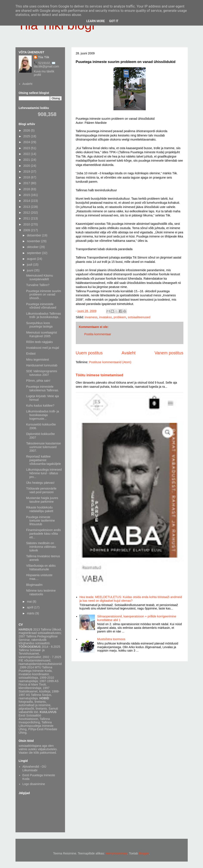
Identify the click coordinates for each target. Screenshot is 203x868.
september (34, 253)
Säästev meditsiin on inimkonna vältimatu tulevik (41, 547)
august (32, 259)
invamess (91, 317)
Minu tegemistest (37, 360)
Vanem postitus (169, 353)
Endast (31, 354)
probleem (120, 317)
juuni (30, 270)
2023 (27, 148)
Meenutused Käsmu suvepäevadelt (40, 277)
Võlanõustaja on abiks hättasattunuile (41, 567)
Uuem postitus (89, 353)
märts (31, 613)
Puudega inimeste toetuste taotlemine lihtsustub (40, 521)
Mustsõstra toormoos (111, 639)
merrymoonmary (117, 853)
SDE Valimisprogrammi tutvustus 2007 (42, 373)
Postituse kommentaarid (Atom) (110, 362)
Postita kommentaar (98, 334)
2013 (27, 207)
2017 (27, 183)
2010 (27, 224)
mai (30, 602)
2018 (27, 177)
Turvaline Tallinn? (38, 285)
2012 (27, 213)
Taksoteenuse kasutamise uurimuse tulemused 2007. (43, 447)
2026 (27, 130)
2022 (27, 154)
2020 (27, 166)
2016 (27, 189)
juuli (30, 265)
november (34, 241)
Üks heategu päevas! (40, 483)
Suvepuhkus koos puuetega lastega (39, 325)
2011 (27, 218)
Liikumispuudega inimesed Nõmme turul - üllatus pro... (44, 473)
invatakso (105, 317)
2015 (27, 195)
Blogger (144, 853)
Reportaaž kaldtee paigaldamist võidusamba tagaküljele (43, 460)
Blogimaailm (34, 585)
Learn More (96, 21)
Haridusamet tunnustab (42, 365)
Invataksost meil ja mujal (43, 348)
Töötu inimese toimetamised (100, 375)
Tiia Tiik (44, 57)
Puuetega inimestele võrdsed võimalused (41, 306)
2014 (27, 201)
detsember (34, 235)
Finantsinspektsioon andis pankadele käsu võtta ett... (43, 534)
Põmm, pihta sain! (38, 381)
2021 (27, 160)
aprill (30, 607)
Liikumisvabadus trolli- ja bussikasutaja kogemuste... (43, 415)
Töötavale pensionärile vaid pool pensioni (41, 490)
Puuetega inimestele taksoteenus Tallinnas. (43, 388)
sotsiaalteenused (139, 317)
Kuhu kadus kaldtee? (40, 406)
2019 (27, 171)
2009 (27, 230)
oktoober (33, 247)
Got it (114, 21)
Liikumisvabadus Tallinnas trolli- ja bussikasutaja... (43, 315)
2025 (27, 136)
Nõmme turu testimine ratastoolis (41, 592)
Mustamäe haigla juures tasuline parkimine (42, 500)
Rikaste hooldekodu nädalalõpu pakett (40, 509)
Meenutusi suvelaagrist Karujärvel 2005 (41, 334)
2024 (27, 142)
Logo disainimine (34, 784)
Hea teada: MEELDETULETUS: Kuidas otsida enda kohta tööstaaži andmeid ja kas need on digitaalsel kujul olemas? (131, 599)
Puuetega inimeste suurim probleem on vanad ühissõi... (43, 295)
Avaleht (129, 353)
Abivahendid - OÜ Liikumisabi (34, 768)
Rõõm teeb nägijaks (39, 342)
